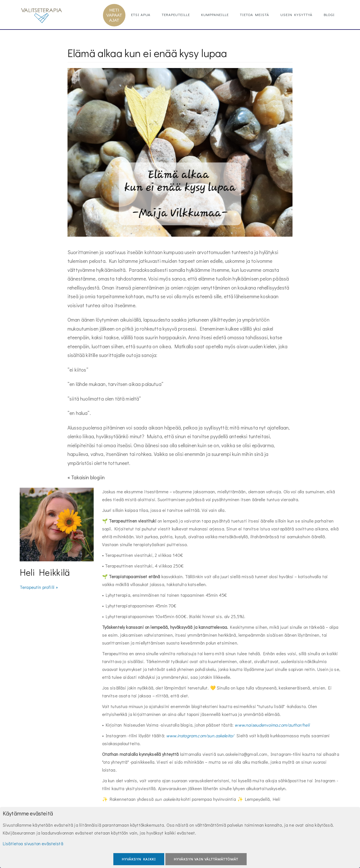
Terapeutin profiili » (39, 587)
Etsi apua (141, 14)
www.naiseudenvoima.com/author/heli (272, 725)
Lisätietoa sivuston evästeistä (33, 843)
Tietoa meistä (255, 14)
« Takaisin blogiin (86, 477)
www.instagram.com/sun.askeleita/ (200, 735)
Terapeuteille (176, 14)
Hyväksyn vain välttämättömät (206, 859)
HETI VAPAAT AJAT (114, 15)
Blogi (329, 14)
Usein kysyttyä (296, 14)
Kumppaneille (215, 14)
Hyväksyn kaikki (139, 859)
